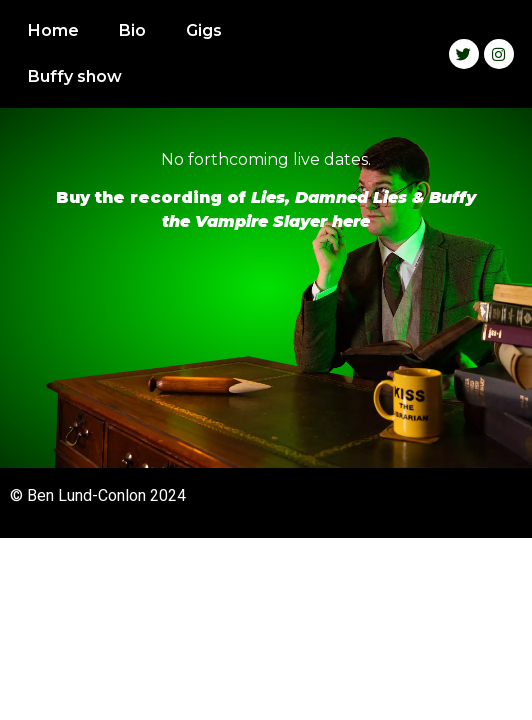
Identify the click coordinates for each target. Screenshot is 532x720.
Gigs (204, 30)
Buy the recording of (153, 197)
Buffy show (75, 76)
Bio (132, 30)
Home (53, 30)
